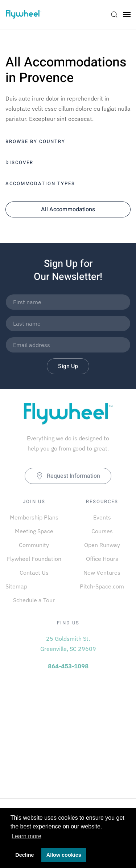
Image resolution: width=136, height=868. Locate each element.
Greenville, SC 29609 (68, 649)
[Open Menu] (127, 15)
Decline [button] (24, 855)
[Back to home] (24, 15)
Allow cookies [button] (64, 855)
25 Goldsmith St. (68, 639)
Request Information (68, 476)
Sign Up (68, 366)
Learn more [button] (26, 836)
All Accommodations (68, 209)
